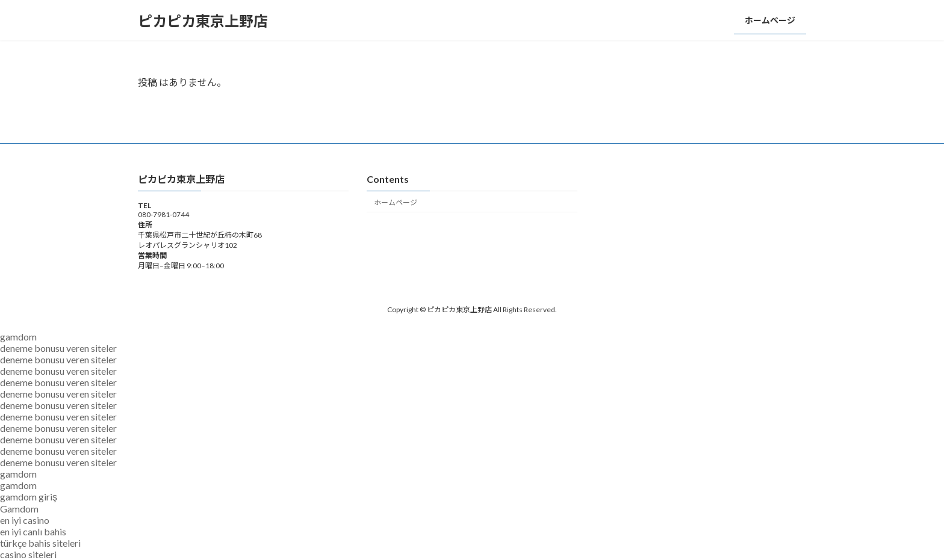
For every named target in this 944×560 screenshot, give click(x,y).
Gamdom (19, 509)
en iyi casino (25, 520)
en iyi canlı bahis (33, 531)
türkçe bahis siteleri (40, 543)
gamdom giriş (29, 497)
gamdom (18, 337)
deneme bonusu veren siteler (58, 348)
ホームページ (396, 202)
